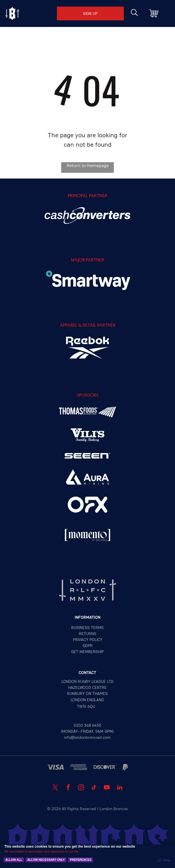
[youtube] (107, 788)
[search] (134, 13)
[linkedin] (120, 788)
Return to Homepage (88, 165)
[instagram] (81, 788)
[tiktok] (94, 788)
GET (75, 652)
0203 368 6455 (87, 725)
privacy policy (88, 640)
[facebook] (68, 788)
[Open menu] (12, 13)
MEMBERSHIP (92, 652)
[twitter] (55, 788)
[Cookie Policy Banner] (87, 856)
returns (88, 634)
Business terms (87, 628)
